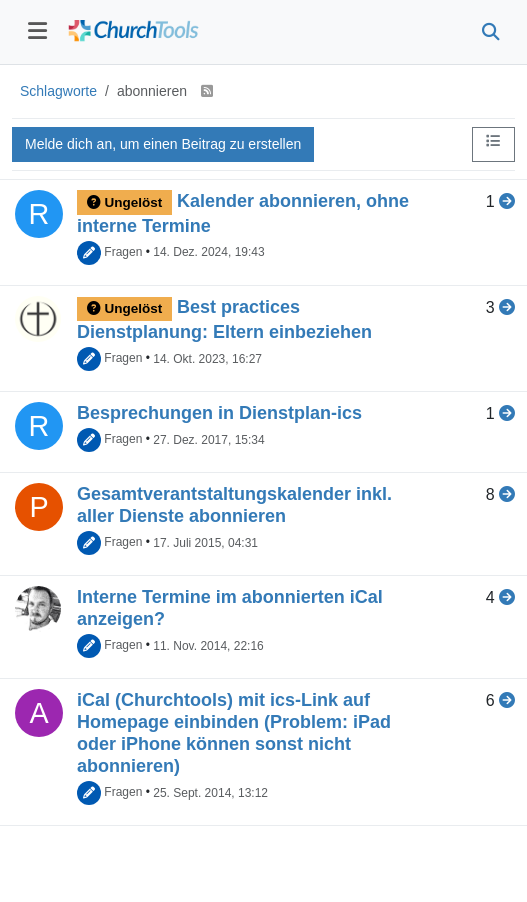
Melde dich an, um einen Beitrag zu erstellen (163, 144)
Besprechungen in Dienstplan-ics (219, 413)
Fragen (123, 252)
